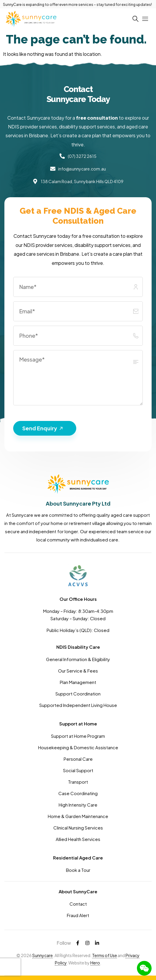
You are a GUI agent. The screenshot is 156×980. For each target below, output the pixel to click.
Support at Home (78, 724)
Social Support (78, 770)
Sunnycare (43, 955)
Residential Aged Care (78, 858)
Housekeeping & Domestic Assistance (78, 747)
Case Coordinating (78, 793)
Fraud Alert (78, 915)
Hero (95, 963)
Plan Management (78, 682)
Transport (78, 782)
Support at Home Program (78, 736)
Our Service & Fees (78, 671)
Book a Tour (78, 870)
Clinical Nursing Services (78, 828)
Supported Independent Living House (78, 705)
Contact (78, 904)
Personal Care (78, 759)
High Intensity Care (78, 805)
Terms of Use (105, 955)
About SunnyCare (78, 891)
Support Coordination (78, 694)
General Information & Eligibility (78, 659)
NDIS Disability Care (78, 647)
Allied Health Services (78, 839)
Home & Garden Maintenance (78, 816)
